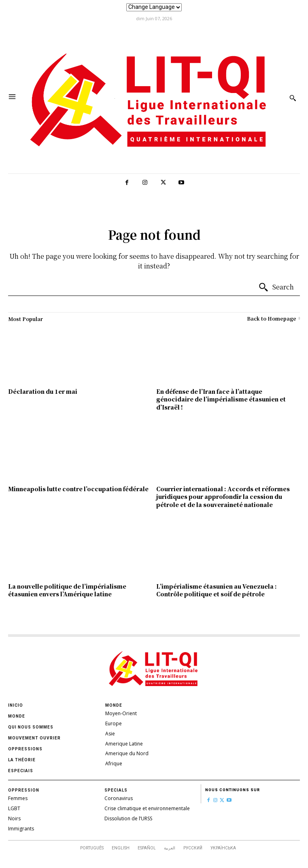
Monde (17, 716)
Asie (110, 734)
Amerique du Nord (127, 753)
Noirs (14, 818)
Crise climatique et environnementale (147, 808)
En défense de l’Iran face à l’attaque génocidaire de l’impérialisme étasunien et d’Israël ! (221, 399)
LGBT (14, 808)
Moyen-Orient (121, 713)
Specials (116, 790)
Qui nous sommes (31, 727)
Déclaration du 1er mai (43, 391)
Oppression (24, 790)
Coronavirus (119, 798)
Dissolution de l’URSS (128, 818)
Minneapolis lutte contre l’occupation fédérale (78, 489)
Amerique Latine (124, 744)
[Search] (276, 287)
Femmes (18, 798)
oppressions (25, 749)
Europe (114, 723)
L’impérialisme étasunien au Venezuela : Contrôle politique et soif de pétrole (217, 590)
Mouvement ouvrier (34, 738)
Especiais (21, 771)
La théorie (22, 760)
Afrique (114, 763)
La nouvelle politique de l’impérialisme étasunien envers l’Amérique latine (67, 590)
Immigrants (21, 829)
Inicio (16, 705)
